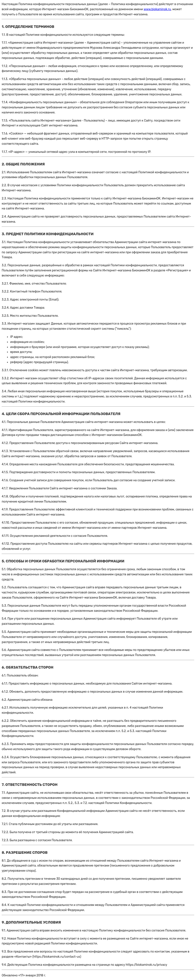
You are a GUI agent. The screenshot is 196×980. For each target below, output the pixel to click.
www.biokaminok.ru (157, 9)
